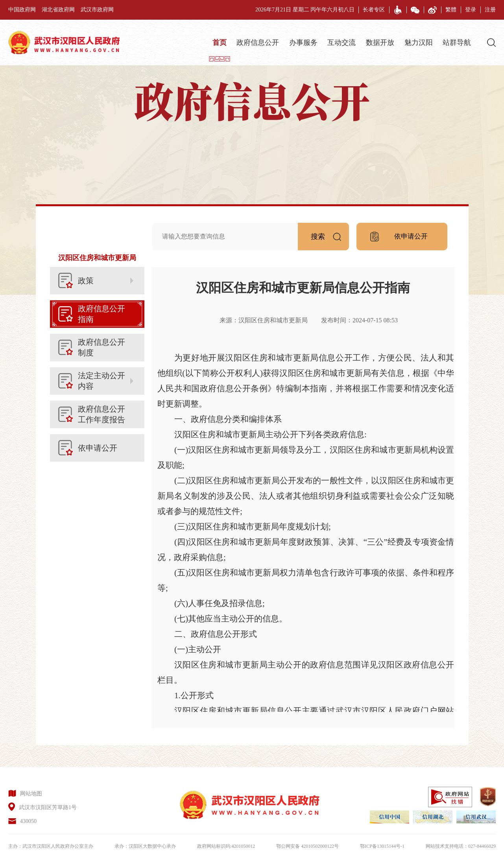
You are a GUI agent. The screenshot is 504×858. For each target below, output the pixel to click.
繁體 (451, 10)
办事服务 (303, 43)
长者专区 (374, 10)
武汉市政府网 (97, 10)
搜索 (330, 234)
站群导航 (457, 43)
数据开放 (380, 43)
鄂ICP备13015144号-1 (382, 846)
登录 (471, 10)
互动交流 (342, 43)
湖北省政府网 (58, 10)
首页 (220, 43)
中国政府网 (22, 10)
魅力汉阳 (419, 43)
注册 (490, 10)
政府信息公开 (258, 43)
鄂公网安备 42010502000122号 (307, 846)
